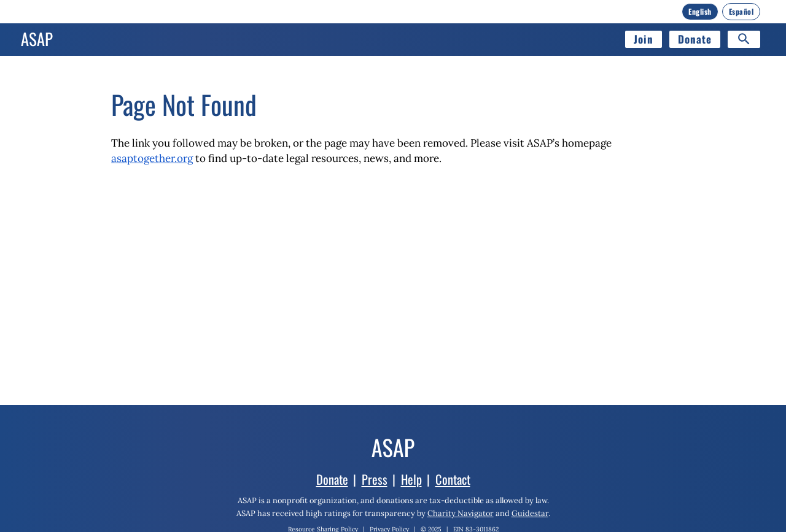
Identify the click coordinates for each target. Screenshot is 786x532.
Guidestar (530, 513)
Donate (695, 39)
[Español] (741, 12)
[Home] (37, 39)
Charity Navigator (461, 513)
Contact (453, 479)
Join (644, 39)
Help (411, 479)
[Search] (744, 39)
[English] (700, 12)
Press (375, 479)
